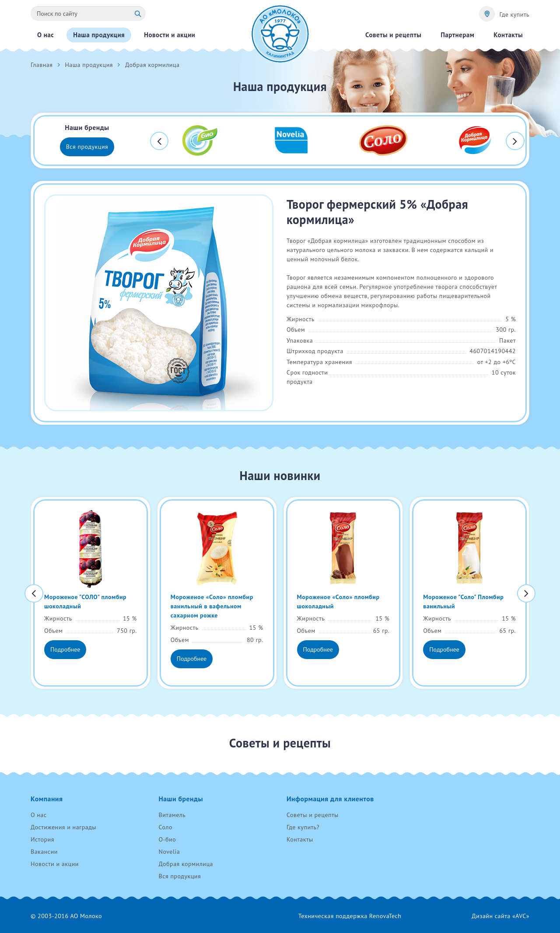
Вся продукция (87, 147)
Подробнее (65, 649)
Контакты (300, 839)
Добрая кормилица (186, 864)
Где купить (514, 14)
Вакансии (44, 852)
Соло (166, 827)
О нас (39, 815)
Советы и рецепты (313, 815)
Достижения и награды (63, 827)
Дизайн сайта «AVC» (500, 916)
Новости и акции (55, 864)
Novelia (170, 852)
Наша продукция (89, 65)
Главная (42, 65)
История (42, 839)
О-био (168, 839)
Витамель (172, 815)
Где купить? (303, 827)
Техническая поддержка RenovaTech (350, 916)
